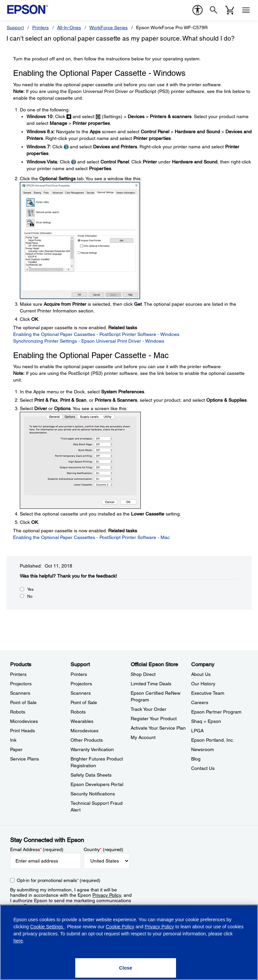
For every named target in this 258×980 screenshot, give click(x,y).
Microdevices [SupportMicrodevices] (84, 731)
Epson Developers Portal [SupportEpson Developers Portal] (97, 784)
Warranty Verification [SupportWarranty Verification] (92, 749)
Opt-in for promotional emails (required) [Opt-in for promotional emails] (59, 880)
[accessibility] (198, 10)
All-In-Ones (69, 28)
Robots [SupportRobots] (78, 712)
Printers (40, 28)
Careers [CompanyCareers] (200, 702)
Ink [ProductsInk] (13, 740)
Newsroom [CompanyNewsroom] (203, 749)
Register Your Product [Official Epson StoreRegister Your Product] (154, 719)
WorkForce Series (109, 28)
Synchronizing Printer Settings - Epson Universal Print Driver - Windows (89, 341)
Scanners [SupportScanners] (81, 693)
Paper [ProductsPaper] (16, 749)
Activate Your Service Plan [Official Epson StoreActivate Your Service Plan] (158, 728)
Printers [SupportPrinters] (79, 674)
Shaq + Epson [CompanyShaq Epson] (206, 721)
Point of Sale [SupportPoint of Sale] (84, 702)
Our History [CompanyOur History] (203, 684)
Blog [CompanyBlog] (196, 759)
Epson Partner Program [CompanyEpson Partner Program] (216, 712)
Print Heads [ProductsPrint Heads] (23, 731)
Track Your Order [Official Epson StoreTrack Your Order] (148, 709)
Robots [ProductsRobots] (18, 712)
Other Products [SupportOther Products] (87, 740)
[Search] (214, 10)
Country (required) (104, 849)
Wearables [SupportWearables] (82, 721)
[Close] (126, 968)
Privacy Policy (107, 895)
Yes (30, 589)
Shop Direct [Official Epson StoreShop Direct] (143, 674)
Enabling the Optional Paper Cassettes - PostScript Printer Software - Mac (91, 537)
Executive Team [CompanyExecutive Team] (208, 693)
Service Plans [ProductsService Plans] (25, 759)
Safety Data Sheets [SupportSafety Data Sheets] (91, 775)
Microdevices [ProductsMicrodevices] (24, 721)
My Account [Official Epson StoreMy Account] (143, 737)
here (18, 941)
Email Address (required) (37, 849)
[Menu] (246, 10)
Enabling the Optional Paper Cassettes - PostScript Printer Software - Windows (96, 334)
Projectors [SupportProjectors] (81, 684)
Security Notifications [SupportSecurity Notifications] (93, 794)
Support (15, 28)
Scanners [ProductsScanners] (20, 693)
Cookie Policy (120, 927)
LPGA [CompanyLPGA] (197, 731)
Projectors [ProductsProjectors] (21, 684)
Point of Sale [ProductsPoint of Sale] (23, 702)
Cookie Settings (47, 927)
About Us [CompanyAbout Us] (201, 674)
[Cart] (230, 10)
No (30, 596)
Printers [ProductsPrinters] (18, 674)
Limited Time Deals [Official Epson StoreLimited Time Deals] (151, 684)
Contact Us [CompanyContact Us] (203, 768)
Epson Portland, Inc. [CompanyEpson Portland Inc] (213, 740)
